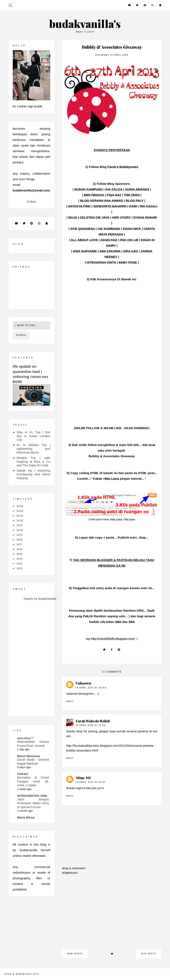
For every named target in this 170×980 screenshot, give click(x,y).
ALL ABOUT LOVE (84, 240)
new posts (75, 954)
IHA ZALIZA (114, 189)
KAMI (133, 206)
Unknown (83, 683)
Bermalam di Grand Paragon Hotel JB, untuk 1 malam (33, 781)
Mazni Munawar (29, 756)
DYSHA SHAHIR (145, 217)
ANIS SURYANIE (85, 251)
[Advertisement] (112, 914)
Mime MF (83, 778)
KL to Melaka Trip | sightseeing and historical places (33, 449)
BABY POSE (128, 262)
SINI (118, 622)
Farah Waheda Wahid (93, 721)
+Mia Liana (111, 479)
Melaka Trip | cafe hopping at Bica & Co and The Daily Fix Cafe (33, 461)
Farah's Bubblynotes (123, 167)
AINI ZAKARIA (110, 251)
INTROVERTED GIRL (33, 796)
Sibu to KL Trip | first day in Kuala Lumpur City (33, 436)
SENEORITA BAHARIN (110, 206)
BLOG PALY (135, 201)
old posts (149, 954)
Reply (70, 701)
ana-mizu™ (25, 738)
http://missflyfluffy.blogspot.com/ (113, 639)
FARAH (23, 774)
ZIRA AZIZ (130, 251)
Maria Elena (26, 817)
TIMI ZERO (132, 195)
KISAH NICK (132, 229)
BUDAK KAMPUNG (88, 189)
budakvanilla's (85, 24)
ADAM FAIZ (109, 240)
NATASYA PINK (79, 206)
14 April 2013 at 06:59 (91, 688)
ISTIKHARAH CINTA (101, 262)
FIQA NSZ (114, 195)
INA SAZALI (149, 206)
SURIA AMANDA (137, 189)
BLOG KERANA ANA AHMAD (102, 201)
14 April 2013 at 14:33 (90, 782)
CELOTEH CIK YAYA (95, 217)
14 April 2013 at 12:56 (91, 725)
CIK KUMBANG (109, 229)
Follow (31, 202)
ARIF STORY (121, 217)
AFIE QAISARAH (82, 229)
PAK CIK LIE (129, 240)
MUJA (73, 217)
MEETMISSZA (94, 195)
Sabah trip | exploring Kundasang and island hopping (33, 474)
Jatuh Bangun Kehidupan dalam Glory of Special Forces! (33, 803)
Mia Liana (130, 519)
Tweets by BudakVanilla (40, 599)
